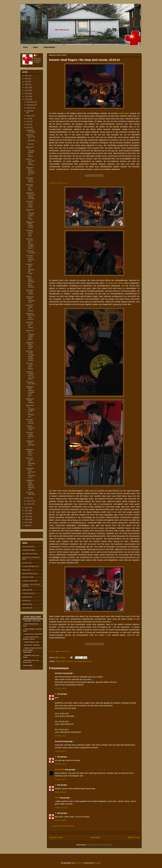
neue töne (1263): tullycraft (30, 421)
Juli (28, 119)
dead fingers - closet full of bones (58, 183)
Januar (29, 504)
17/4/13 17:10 (61, 764)
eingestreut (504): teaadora (30, 401)
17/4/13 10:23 (61, 736)
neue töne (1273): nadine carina (30, 204)
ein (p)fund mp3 (28, 554)
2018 (27, 85)
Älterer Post (134, 837)
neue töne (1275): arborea (30, 180)
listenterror (26, 577)
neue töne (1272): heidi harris (30, 233)
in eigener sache (28, 581)
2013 (27, 99)
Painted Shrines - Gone (32, 642)
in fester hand (27, 593)
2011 (27, 511)
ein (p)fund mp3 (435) (31, 252)
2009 (27, 517)
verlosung (26, 590)
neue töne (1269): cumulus (30, 292)
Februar (29, 501)
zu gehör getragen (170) (30, 428)
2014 (27, 96)
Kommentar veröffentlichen (64, 826)
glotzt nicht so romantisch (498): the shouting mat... (30, 411)
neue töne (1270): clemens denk (30, 258)
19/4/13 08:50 (61, 792)
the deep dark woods (64, 651)
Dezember (30, 102)
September (30, 111)
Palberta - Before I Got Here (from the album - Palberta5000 (32, 650)
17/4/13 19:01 (61, 779)
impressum (49, 47)
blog (25, 47)
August (29, 116)
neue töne (26, 547)
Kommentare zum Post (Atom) (99, 845)
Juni (28, 122)
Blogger (97, 863)
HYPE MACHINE (32, 617)
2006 (27, 525)
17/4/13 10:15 (61, 688)
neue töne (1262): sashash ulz (30, 435)
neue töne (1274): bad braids (30, 187)
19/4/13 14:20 (61, 808)
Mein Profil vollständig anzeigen (37, 60)
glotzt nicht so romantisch (31, 557)
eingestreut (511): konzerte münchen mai (30, 171)
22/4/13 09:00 (61, 820)
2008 (27, 520)
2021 (27, 76)
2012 (27, 508)
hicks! (24, 570)
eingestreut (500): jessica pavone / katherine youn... (30, 485)
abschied (25, 597)
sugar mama (53, 651)
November (30, 105)
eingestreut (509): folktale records (30, 225)
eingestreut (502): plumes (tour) (30, 452)
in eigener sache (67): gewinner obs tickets (30, 269)
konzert (70, 661)
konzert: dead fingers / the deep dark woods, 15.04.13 (30, 282)
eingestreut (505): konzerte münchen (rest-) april (30, 391)
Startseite (95, 837)
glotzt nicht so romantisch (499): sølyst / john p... (30, 335)
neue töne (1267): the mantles (30, 325)
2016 (27, 90)
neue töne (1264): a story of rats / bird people (30, 375)
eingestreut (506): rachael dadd (30, 345)
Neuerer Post (56, 837)
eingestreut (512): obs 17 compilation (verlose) (31, 139)
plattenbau (26, 604)
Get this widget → (29, 665)
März (28, 498)
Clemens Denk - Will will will (33, 634)
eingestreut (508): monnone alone (30, 300)
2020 (27, 79)
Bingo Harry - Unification (32, 645)
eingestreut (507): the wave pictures (30, 316)
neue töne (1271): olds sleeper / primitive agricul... (30, 243)
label (36, 47)
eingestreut (26, 550)
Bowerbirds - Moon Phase (32, 621)
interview (25, 601)
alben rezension (28, 574)
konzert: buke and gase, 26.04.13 (30, 162)
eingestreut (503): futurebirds (30, 444)
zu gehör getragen (29, 566)
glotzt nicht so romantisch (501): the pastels (30, 152)
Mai (28, 125)
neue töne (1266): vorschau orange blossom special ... (30, 356)
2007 (27, 522)
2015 (27, 94)
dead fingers (61, 661)
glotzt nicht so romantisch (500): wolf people (30, 214)
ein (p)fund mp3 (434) (31, 383)
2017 (27, 88)
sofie (57, 798)
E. (56, 694)
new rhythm (26, 608)
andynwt (79, 863)
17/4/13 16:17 (61, 751)
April (28, 128)
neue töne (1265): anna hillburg (30, 366)
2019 (27, 82)
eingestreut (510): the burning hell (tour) (30, 196)
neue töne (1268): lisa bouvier (30, 308)
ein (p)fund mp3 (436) (31, 131)
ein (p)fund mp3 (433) (31, 493)
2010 (27, 514)
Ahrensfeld (60, 769)
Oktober (29, 108)
